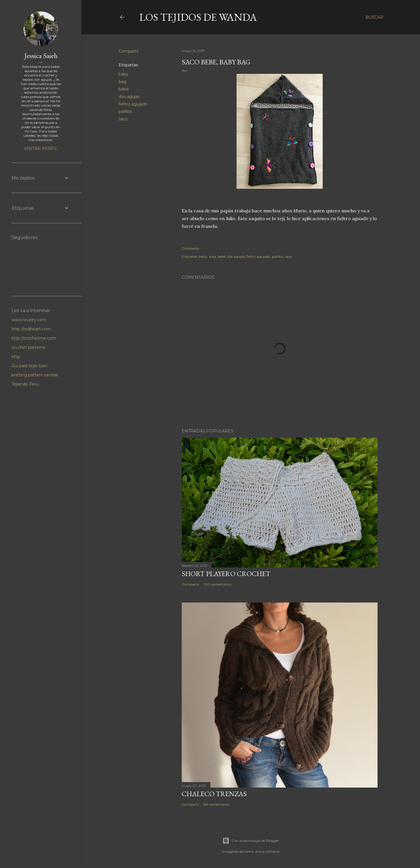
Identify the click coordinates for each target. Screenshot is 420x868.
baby (123, 74)
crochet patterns (28, 347)
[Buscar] (374, 17)
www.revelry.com (29, 320)
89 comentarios (217, 804)
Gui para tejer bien (30, 366)
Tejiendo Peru (25, 384)
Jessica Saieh (41, 56)
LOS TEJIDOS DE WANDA (198, 17)
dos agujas (129, 97)
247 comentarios (218, 584)
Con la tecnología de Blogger (251, 841)
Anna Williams (267, 851)
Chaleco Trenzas (214, 794)
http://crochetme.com (34, 338)
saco (123, 119)
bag (122, 82)
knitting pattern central (35, 375)
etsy (16, 357)
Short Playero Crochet (226, 574)
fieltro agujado (133, 104)
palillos (125, 111)
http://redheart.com (31, 329)
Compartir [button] (129, 51)
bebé (124, 89)
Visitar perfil (41, 149)
